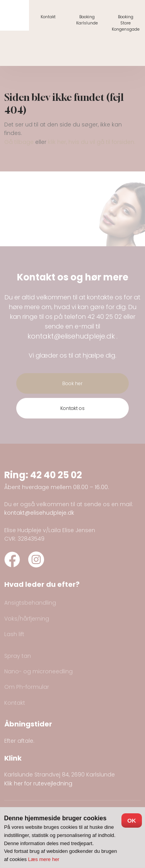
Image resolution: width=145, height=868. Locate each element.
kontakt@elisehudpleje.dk (71, 336)
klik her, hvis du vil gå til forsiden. (92, 142)
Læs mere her (44, 859)
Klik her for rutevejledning (38, 783)
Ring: (17, 475)
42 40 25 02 (105, 317)
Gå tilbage (19, 142)
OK (132, 820)
